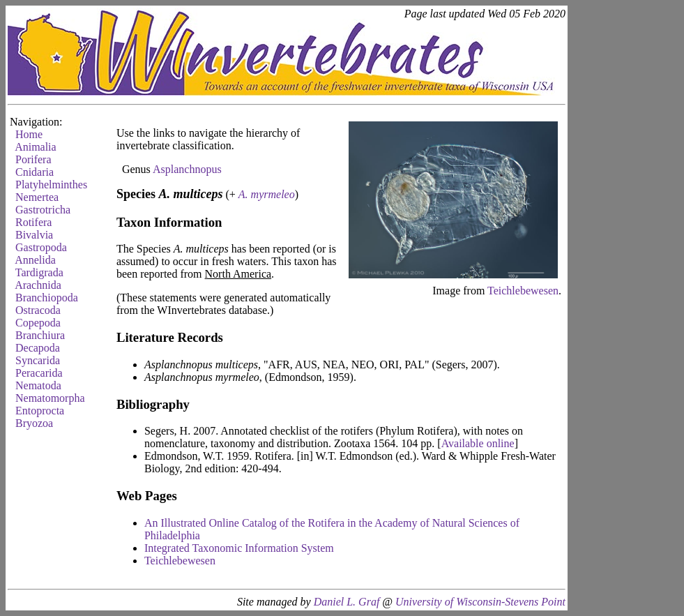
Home (29, 134)
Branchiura (40, 335)
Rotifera (33, 222)
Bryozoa (34, 423)
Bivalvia (34, 235)
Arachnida (38, 285)
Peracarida (39, 373)
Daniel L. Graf (347, 602)
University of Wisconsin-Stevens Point (480, 602)
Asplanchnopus (187, 169)
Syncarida (38, 360)
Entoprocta (40, 411)
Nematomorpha (50, 398)
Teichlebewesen (523, 291)
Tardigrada (39, 272)
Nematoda (38, 385)
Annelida (35, 260)
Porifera (33, 159)
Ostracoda (38, 310)
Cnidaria (35, 172)
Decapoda (38, 348)
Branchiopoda (47, 298)
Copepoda (38, 323)
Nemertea (37, 197)
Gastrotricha (43, 210)
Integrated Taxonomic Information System (239, 548)
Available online (478, 443)
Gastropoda (41, 247)
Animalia (36, 147)
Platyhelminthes (51, 185)
